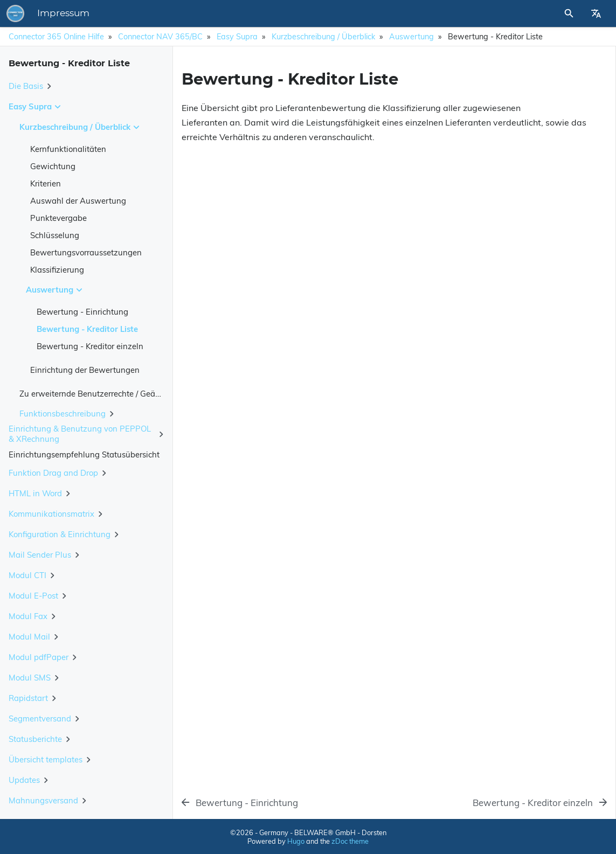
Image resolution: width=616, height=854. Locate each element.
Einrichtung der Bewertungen (85, 370)
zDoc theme (350, 841)
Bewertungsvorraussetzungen (86, 252)
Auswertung (411, 37)
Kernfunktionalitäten (68, 149)
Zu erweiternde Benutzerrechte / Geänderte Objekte (115, 394)
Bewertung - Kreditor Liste (87, 329)
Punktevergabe (58, 218)
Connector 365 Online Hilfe (56, 37)
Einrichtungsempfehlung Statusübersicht (84, 454)
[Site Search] (540, 13)
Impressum (213, 13)
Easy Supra (237, 37)
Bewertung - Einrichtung (82, 312)
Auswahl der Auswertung (78, 201)
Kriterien (46, 183)
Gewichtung (53, 166)
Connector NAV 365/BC (160, 37)
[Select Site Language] (596, 13)
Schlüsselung (55, 235)
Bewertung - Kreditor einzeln (90, 346)
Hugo (296, 841)
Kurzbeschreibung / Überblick (323, 37)
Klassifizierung (57, 270)
